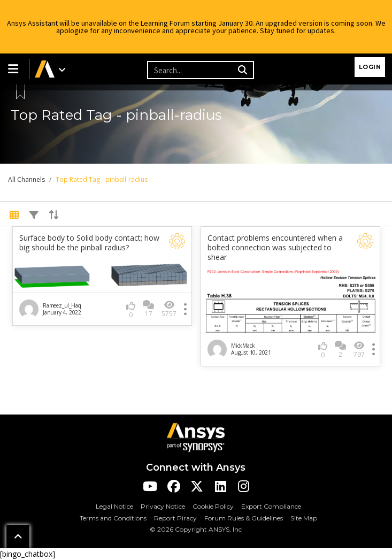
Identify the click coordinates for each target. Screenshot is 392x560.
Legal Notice (114, 506)
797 (359, 350)
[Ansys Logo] (196, 437)
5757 (169, 309)
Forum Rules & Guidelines (244, 518)
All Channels (26, 179)
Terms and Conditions (113, 518)
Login (370, 67)
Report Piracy (175, 518)
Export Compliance (271, 506)
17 (148, 309)
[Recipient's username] (191, 70)
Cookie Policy (213, 506)
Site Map (304, 518)
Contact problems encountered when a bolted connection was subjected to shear (275, 248)
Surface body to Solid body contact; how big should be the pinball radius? (89, 243)
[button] (14, 69)
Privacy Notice (163, 506)
